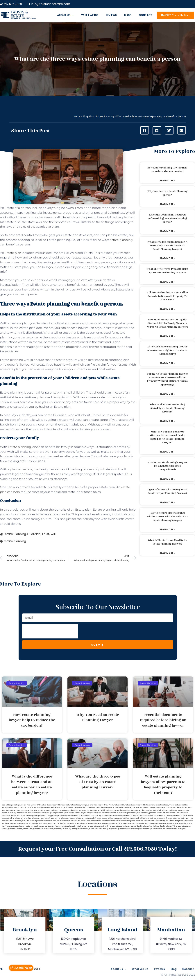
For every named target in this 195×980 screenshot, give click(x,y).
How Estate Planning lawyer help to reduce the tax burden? (167, 170)
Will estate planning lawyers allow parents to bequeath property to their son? (167, 296)
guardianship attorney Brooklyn (99, 826)
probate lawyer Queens (47, 813)
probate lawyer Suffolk (119, 813)
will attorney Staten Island (85, 818)
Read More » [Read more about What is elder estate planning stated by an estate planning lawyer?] (167, 421)
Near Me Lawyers (179, 829)
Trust (45, 534)
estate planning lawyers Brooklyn (127, 824)
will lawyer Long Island (116, 818)
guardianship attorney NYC (166, 826)
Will (53, 534)
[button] (145, 130)
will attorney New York (40, 818)
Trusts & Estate (19, 14)
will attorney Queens (68, 818)
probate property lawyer (60, 816)
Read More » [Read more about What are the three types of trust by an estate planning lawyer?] (167, 282)
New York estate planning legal (81, 808)
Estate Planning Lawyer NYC (108, 829)
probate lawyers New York (65, 813)
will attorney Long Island (23, 818)
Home (77, 116)
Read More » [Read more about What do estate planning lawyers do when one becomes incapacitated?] (167, 479)
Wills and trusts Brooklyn (14, 821)
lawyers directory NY (114, 816)
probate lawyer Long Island (11, 813)
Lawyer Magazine (162, 821)
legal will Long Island (9, 805)
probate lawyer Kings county (179, 810)
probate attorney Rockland (78, 810)
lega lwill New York (23, 805)
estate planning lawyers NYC (43, 824)
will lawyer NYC (145, 818)
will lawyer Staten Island (173, 818)
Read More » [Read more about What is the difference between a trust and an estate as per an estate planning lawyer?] (167, 258)
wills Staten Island (27, 824)
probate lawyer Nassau (29, 813)
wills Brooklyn (116, 821)
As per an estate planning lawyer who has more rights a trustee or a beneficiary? (167, 350)
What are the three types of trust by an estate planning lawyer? (167, 271)
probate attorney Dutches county (141, 808)
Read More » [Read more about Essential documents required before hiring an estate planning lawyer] (167, 231)
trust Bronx (186, 816)
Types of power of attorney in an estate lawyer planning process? (167, 491)
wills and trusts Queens (82, 821)
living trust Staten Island (145, 805)
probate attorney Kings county (164, 808)
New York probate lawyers (102, 808)
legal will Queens (46, 805)
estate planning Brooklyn (148, 824)
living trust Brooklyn (75, 805)
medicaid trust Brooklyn (162, 805)
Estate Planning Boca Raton (130, 821)
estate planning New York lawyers (75, 826)
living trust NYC (118, 805)
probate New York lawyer (179, 813)
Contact (145, 15)
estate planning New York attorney (169, 824)
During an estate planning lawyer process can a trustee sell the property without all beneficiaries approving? (167, 379)
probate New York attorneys (159, 813)
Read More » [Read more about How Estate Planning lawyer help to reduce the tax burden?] (167, 181)
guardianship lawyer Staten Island (150, 829)
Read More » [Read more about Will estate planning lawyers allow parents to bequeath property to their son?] (167, 309)
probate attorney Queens (60, 810)
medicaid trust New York (11, 808)
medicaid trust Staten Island (60, 808)
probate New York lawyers (63, 824)
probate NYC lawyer (9, 816)
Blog (128, 15)
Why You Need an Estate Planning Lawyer (167, 193)
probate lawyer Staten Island (100, 813)
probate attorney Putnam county (39, 810)
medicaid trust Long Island (179, 805)
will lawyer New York (132, 818)
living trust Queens (130, 805)
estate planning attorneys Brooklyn (103, 824)
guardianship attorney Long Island (121, 826)
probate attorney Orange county (16, 810)
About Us (66, 15)
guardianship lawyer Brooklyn (43, 829)
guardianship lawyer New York (87, 829)
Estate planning (19, 447)
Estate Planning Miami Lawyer (179, 821)
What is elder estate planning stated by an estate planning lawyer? (167, 408)
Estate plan (13, 253)
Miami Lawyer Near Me (147, 821)
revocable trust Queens (163, 816)
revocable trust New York (130, 816)
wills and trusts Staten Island (101, 821)
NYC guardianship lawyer (120, 808)
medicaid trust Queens (42, 808)
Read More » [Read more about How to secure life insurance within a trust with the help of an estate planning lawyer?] (167, 529)
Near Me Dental (167, 829)
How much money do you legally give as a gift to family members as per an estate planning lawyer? (167, 323)
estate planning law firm (23, 18)
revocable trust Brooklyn (78, 816)
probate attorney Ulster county (140, 810)
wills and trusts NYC (67, 821)
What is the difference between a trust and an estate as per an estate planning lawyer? (167, 246)
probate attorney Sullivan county (117, 810)
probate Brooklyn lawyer (160, 810)
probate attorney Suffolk (97, 810)
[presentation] (50, 631)
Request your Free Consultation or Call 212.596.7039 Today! (98, 849)
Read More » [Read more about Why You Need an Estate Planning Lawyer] (167, 204)
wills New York (15, 824)
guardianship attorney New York (145, 826)
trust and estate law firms (82, 824)
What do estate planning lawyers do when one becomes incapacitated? (167, 466)
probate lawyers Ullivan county (138, 813)
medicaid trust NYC (27, 808)
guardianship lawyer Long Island (65, 829)
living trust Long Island (90, 805)
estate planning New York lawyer (51, 826)
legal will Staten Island (60, 805)
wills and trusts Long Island (32, 821)
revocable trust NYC (147, 816)
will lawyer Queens (158, 818)
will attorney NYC (54, 818)
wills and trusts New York (51, 821)
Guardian (34, 534)
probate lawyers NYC (82, 813)
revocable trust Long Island (96, 816)
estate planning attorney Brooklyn (28, 826)
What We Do (90, 15)
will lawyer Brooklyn (101, 818)
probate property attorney (42, 816)
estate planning (121, 240)
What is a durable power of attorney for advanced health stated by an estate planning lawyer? (167, 437)
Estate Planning (15, 534)
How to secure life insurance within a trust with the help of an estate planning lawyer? (167, 517)
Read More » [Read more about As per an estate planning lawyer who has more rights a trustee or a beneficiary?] (167, 363)
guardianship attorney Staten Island (20, 829)
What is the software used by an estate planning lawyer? (167, 542)
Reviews (111, 15)
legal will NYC (35, 805)
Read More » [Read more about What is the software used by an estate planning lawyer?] (167, 553)
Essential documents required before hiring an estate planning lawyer (167, 218)
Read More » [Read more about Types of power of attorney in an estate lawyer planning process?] (167, 502)
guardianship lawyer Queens (128, 829)
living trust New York (105, 805)
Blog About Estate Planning (98, 116)
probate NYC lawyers (24, 816)
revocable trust (177, 816)
